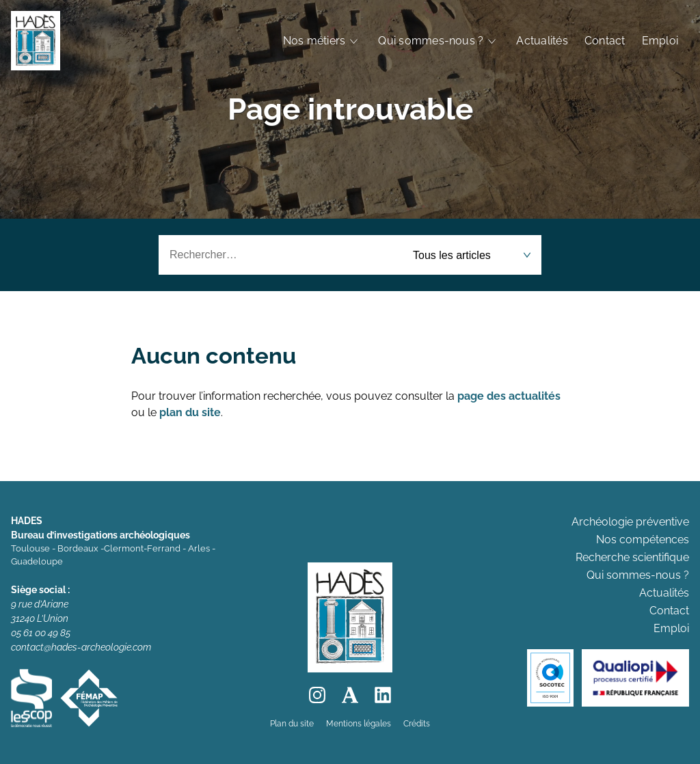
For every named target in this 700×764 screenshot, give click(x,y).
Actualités (542, 41)
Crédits (417, 724)
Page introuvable (350, 109)
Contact (605, 41)
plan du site (190, 412)
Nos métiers (314, 41)
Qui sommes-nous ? (431, 41)
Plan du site (292, 724)
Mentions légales (359, 724)
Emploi (660, 41)
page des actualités (509, 396)
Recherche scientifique (632, 557)
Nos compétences (643, 540)
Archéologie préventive (630, 522)
